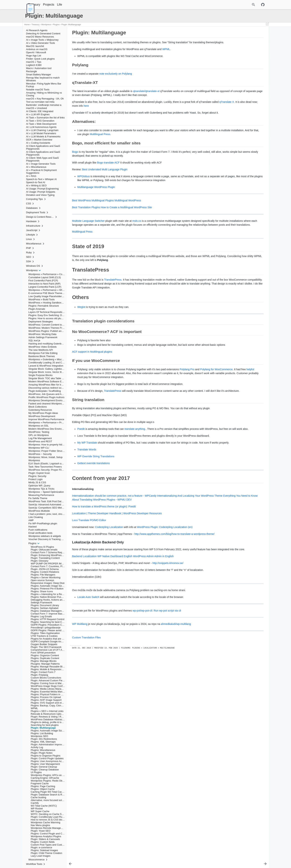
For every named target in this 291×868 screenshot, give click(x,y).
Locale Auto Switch (88, 656)
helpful (127, 401)
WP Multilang (80, 682)
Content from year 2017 (224, 66)
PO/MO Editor (98, 571)
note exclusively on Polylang (116, 78)
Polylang (218, 37)
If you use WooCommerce (227, 61)
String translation (222, 63)
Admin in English (164, 615)
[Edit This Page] (267, 24)
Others (215, 53)
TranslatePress (113, 299)
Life (69, 5)
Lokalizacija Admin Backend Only (232, 71)
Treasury (44, 5)
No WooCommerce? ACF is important (233, 58)
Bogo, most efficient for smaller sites (232, 45)
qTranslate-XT (221, 40)
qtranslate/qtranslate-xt (146, 95)
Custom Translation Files (86, 696)
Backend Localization (84, 615)
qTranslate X (100, 114)
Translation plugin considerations (230, 55)
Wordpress (46, 24)
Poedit (81, 468)
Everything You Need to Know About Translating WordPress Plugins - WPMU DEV (142, 550)
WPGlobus (84, 188)
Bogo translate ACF (108, 174)
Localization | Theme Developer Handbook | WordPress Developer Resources (117, 564)
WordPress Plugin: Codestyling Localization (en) (165, 578)
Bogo (75, 164)
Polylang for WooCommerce (94, 401)
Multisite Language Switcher (88, 236)
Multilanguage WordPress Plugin (96, 203)
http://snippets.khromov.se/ (168, 622)
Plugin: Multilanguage (71, 24)
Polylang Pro (187, 397)
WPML (166, 53)
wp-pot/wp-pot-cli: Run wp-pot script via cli (157, 669)
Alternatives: (220, 42)
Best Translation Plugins (86, 223)
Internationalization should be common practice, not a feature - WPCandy (114, 546)
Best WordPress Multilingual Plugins (93, 216)
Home (27, 24)
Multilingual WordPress (128, 216)
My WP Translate (87, 489)
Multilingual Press (159, 146)
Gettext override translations (94, 514)
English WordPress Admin (139, 615)
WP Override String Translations (96, 507)
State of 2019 (219, 48)
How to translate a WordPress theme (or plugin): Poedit (104, 557)
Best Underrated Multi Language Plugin (105, 181)
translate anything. (135, 468)
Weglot (81, 330)
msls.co (137, 236)
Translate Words (87, 500)
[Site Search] (237, 5)
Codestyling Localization (109, 578)
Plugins (56, 24)
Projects (58, 5)
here (146, 114)
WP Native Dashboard (110, 615)
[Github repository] (263, 5)
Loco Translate (81, 571)
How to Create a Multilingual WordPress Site (126, 223)
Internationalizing (226, 68)
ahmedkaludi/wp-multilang (176, 682)
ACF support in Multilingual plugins (92, 379)
